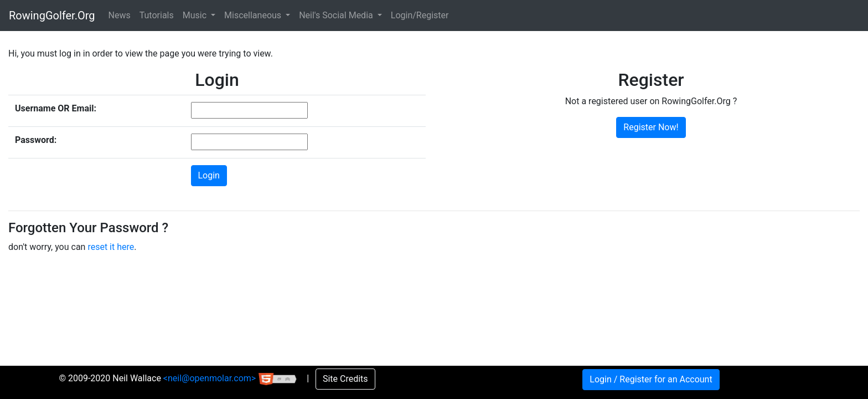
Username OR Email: (56, 108)
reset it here (111, 247)
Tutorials (157, 15)
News (120, 15)
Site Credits (345, 379)
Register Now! (651, 127)
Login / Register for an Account (651, 379)
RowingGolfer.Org (52, 16)
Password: (36, 140)
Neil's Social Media (337, 15)
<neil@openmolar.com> (211, 378)
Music (196, 15)
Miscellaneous (254, 15)
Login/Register (420, 15)
